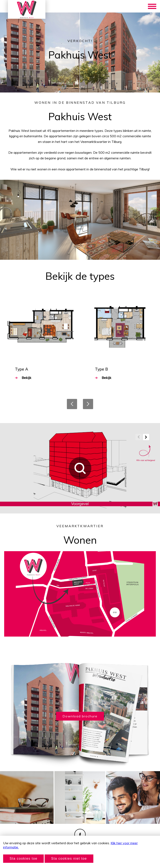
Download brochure (80, 716)
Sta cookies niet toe (69, 859)
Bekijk (23, 378)
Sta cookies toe (23, 859)
